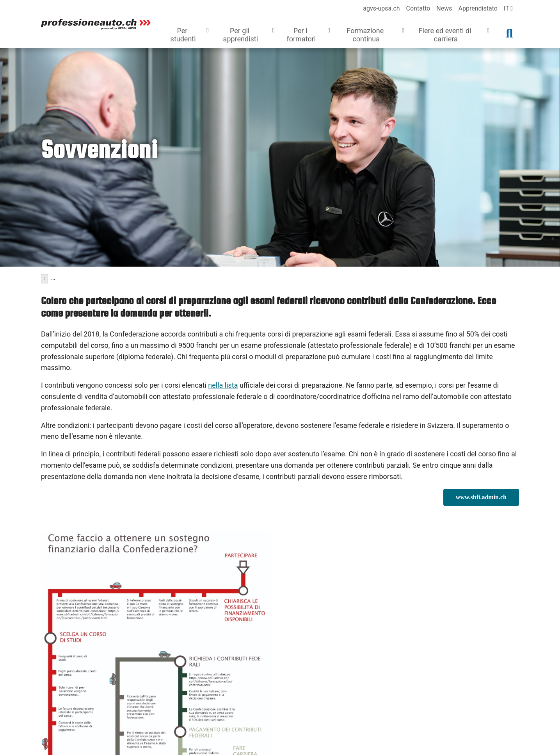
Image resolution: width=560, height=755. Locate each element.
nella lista (223, 383)
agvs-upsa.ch (381, 8)
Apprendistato (478, 8)
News (444, 8)
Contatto (418, 8)
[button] (188, 36)
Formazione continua (76, 277)
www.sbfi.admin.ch (481, 495)
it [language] (508, 8)
